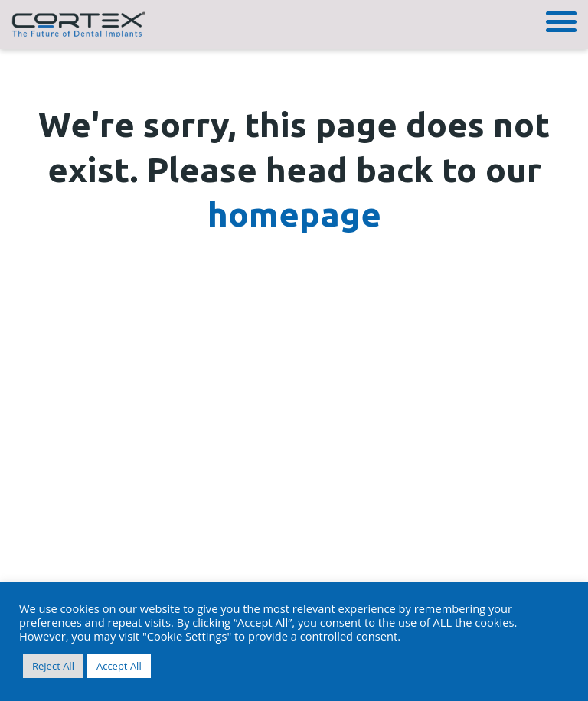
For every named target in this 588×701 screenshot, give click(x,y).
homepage (294, 214)
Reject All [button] (53, 666)
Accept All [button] (119, 666)
